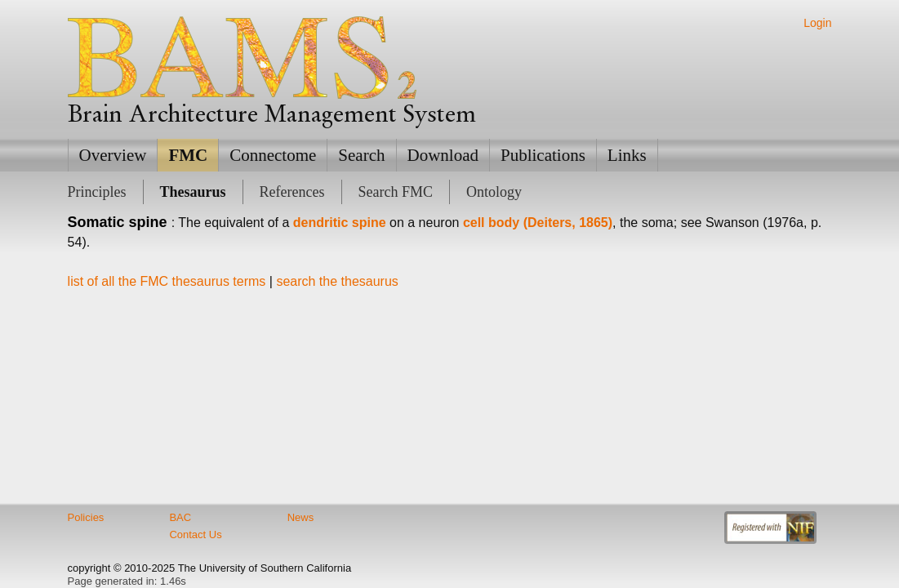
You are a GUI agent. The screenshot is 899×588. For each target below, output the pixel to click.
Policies (86, 517)
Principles (97, 192)
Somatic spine (118, 222)
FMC (188, 155)
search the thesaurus (337, 281)
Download (443, 155)
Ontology (494, 192)
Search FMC (396, 192)
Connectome (273, 155)
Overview (113, 155)
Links (627, 155)
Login (817, 23)
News (301, 517)
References (292, 192)
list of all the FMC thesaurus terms (167, 281)
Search (361, 155)
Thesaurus (193, 192)
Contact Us (195, 535)
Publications (543, 155)
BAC (180, 517)
